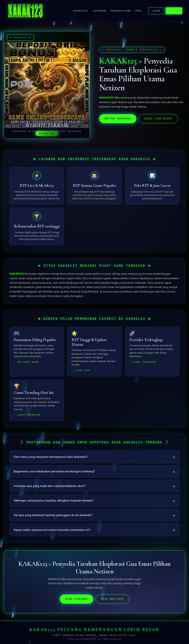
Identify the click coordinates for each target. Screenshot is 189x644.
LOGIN (156, 11)
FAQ (138, 11)
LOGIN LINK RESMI (158, 119)
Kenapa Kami (121, 11)
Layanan (99, 11)
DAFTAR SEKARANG (118, 119)
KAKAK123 (80, 11)
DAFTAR (174, 10)
